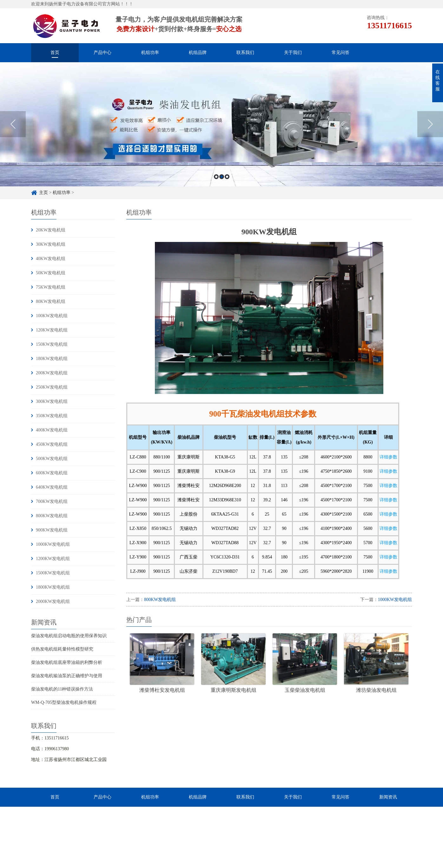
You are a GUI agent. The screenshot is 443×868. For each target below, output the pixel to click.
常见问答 (341, 53)
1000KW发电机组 (53, 544)
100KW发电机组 (52, 316)
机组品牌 (198, 53)
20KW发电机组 (51, 230)
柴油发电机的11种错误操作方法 (62, 689)
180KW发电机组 (52, 359)
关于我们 (293, 53)
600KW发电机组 (52, 473)
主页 (43, 193)
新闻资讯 (388, 797)
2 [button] (222, 177)
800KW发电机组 (52, 516)
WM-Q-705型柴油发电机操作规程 (64, 702)
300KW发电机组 (52, 401)
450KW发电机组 (52, 444)
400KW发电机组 (52, 430)
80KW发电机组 (51, 301)
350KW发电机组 (52, 416)
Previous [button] (13, 124)
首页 (55, 53)
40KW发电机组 (51, 259)
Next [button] (430, 124)
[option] (221, 124)
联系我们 (245, 53)
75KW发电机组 (51, 287)
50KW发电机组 (51, 273)
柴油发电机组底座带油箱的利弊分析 (67, 662)
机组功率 (150, 53)
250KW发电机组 (52, 387)
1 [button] (216, 177)
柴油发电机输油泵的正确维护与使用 (67, 676)
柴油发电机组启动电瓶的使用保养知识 (69, 636)
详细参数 (388, 457)
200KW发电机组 (52, 373)
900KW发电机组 (52, 530)
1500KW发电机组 (53, 573)
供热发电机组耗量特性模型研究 (62, 649)
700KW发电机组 (52, 501)
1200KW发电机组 (53, 559)
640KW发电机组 (52, 487)
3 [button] (227, 177)
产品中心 (102, 53)
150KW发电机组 (52, 344)
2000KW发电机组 (53, 601)
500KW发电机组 (52, 459)
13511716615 (389, 26)
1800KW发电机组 (53, 587)
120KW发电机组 (52, 330)
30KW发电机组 (51, 244)
